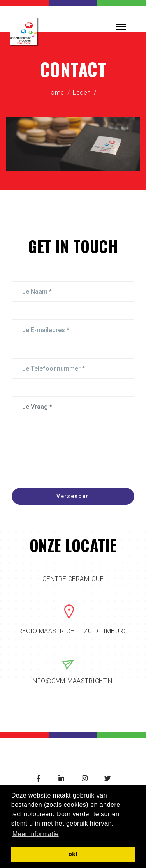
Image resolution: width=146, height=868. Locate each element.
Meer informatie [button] (36, 834)
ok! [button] (73, 854)
